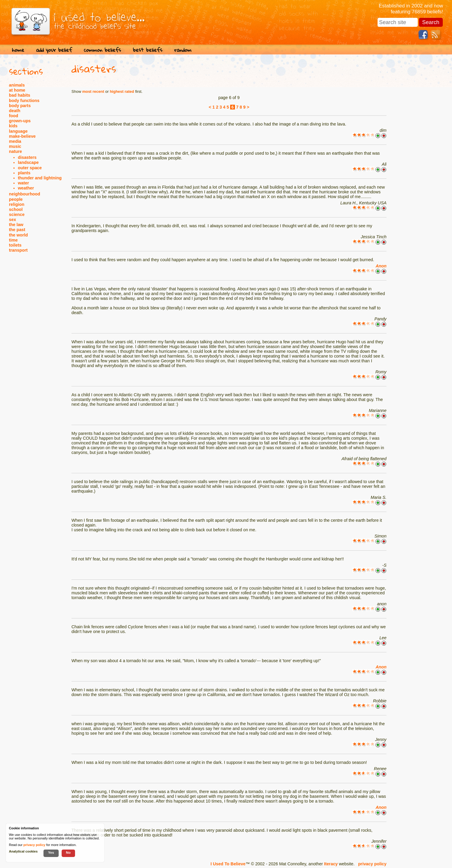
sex (13, 220)
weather (26, 188)
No (68, 852)
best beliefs (148, 50)
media (15, 141)
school (16, 209)
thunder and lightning (40, 178)
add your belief (54, 50)
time (13, 240)
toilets (15, 245)
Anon (381, 266)
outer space (30, 168)
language (18, 131)
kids (13, 126)
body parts (20, 106)
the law (16, 225)
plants (24, 173)
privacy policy (372, 864)
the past (17, 230)
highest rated (122, 91)
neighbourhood (25, 194)
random (183, 50)
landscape (28, 162)
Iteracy (331, 864)
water (23, 183)
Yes (51, 852)
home (18, 50)
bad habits (20, 95)
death (15, 111)
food (14, 116)
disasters (27, 157)
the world (18, 235)
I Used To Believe (228, 864)
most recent (93, 91)
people (16, 199)
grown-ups (20, 121)
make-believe (22, 136)
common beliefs (102, 50)
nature (15, 151)
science (17, 214)
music (15, 146)
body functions (24, 101)
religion (17, 204)
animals (17, 85)
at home (17, 90)
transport (18, 250)
